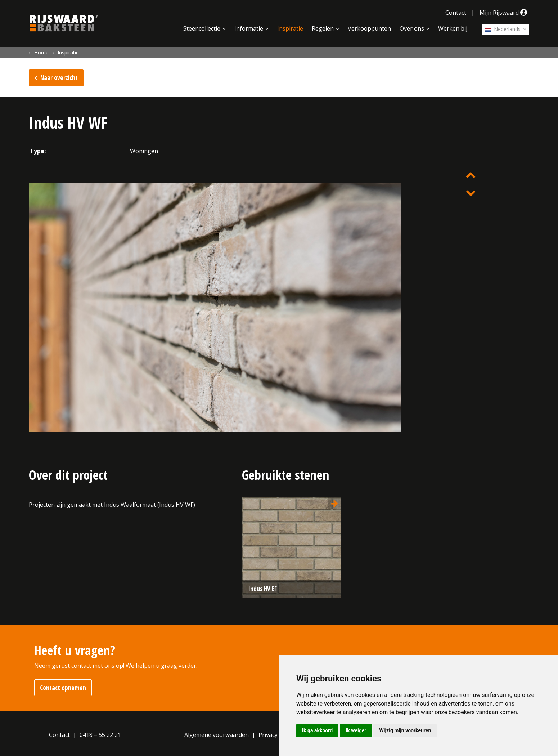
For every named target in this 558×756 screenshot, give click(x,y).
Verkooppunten (369, 28)
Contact (456, 13)
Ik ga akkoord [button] (317, 730)
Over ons (412, 28)
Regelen (323, 28)
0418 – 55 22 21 (100, 735)
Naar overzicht (59, 78)
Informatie (249, 28)
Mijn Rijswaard (504, 13)
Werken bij (453, 28)
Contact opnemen (63, 688)
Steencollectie (202, 28)
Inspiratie (290, 28)
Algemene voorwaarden (217, 735)
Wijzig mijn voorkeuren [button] (405, 730)
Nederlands (503, 29)
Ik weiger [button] (356, 730)
